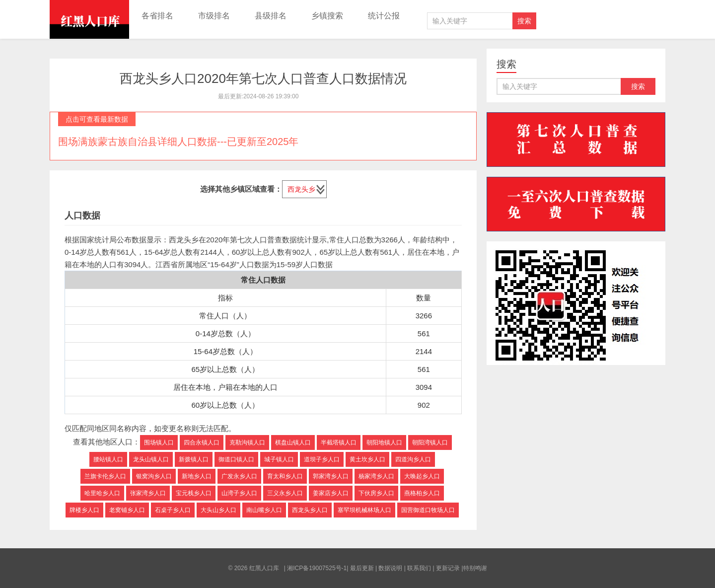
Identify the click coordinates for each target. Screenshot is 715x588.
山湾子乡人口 (239, 493)
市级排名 (214, 16)
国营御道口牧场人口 (428, 510)
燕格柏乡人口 (422, 493)
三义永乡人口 (285, 493)
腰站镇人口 (108, 459)
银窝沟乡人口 (154, 476)
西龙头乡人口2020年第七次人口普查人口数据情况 (263, 78)
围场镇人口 (159, 442)
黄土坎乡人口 (367, 459)
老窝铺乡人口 (127, 510)
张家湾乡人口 (148, 493)
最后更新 (362, 568)
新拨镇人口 (194, 459)
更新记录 (448, 568)
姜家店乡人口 (331, 493)
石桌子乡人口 (173, 510)
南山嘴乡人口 (264, 510)
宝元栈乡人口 (194, 493)
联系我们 (419, 568)
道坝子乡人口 (322, 459)
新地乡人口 (197, 476)
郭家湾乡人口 (331, 476)
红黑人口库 (89, 19)
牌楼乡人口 (84, 510)
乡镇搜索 (327, 16)
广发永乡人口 (239, 476)
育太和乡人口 (285, 476)
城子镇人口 (279, 459)
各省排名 (157, 16)
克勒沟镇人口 (247, 442)
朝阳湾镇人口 (430, 442)
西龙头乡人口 (310, 510)
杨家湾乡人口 (376, 476)
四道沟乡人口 (413, 459)
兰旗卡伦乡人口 (105, 476)
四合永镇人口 (202, 442)
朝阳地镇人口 (384, 442)
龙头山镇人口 (151, 459)
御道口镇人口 (236, 459)
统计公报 (384, 16)
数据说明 (390, 568)
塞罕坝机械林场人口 (364, 510)
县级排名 (271, 16)
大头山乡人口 (218, 510)
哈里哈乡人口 (102, 493)
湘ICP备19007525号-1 (317, 568)
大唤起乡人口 (422, 476)
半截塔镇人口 (339, 442)
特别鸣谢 (475, 568)
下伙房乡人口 (376, 493)
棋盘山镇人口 (293, 442)
